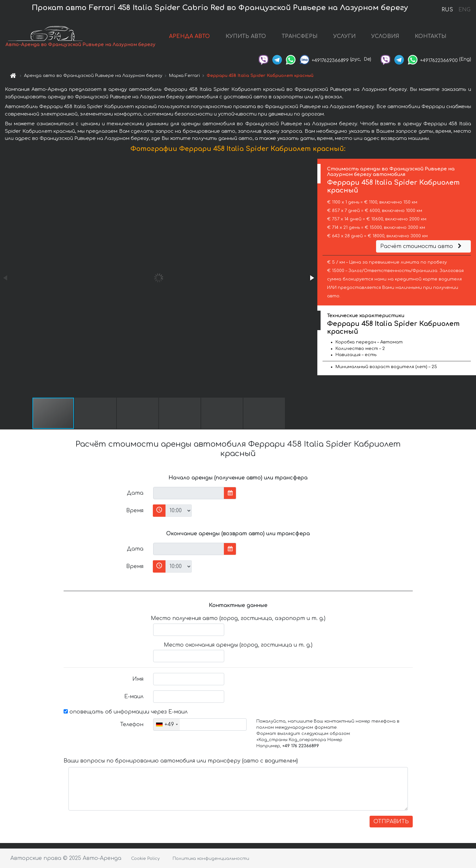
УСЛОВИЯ (385, 36)
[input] (189, 493)
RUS (447, 10)
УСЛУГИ (344, 36)
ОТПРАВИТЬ (391, 822)
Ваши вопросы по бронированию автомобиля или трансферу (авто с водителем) (181, 761)
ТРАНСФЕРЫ (300, 36)
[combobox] (167, 725)
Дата (135, 493)
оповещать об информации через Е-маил (126, 712)
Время (135, 511)
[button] (311, 278)
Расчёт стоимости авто (422, 246)
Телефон (132, 725)
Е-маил (134, 697)
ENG (464, 10)
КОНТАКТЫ (431, 36)
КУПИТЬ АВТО (246, 36)
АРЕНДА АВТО (189, 36)
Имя (138, 679)
